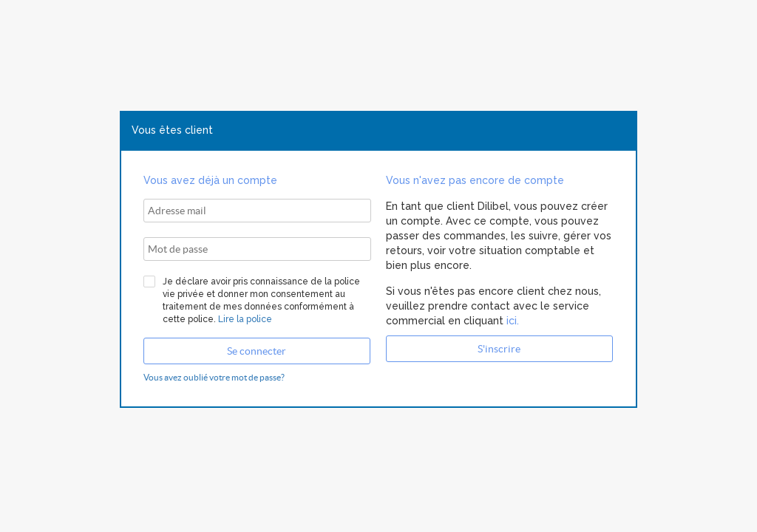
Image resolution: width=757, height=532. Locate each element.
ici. (511, 321)
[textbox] (257, 211)
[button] (257, 351)
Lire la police (245, 319)
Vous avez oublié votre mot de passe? (214, 377)
